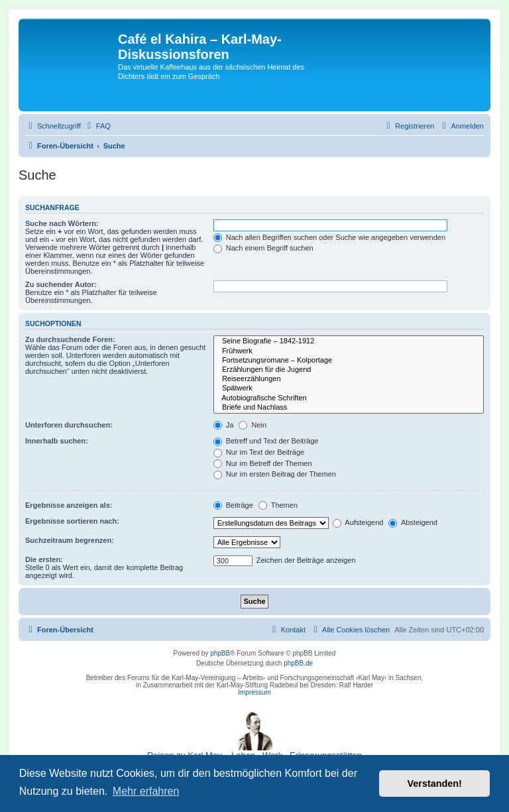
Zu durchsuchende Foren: (70, 339)
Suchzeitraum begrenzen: (70, 540)
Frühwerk (349, 351)
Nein (253, 425)
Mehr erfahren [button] (146, 791)
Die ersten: (44, 559)
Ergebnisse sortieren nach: (72, 521)
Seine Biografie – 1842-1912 (349, 341)
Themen (278, 505)
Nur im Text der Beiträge (259, 452)
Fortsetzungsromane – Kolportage (349, 361)
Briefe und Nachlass (349, 408)
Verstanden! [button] (435, 783)
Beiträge (233, 505)
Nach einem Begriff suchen (263, 248)
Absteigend (413, 522)
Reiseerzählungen (349, 379)
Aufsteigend (358, 522)
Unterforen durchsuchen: (69, 425)
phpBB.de (298, 663)
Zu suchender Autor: (61, 284)
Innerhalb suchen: (57, 441)
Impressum (254, 692)
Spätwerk (349, 388)
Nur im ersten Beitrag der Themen (275, 474)
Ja (224, 425)
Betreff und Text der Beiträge (266, 441)
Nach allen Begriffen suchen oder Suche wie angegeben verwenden (329, 237)
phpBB (220, 653)
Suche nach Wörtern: (62, 223)
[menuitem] (97, 126)
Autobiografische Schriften (349, 398)
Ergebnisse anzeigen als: (69, 505)
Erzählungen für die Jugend (349, 370)
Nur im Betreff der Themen (263, 463)
